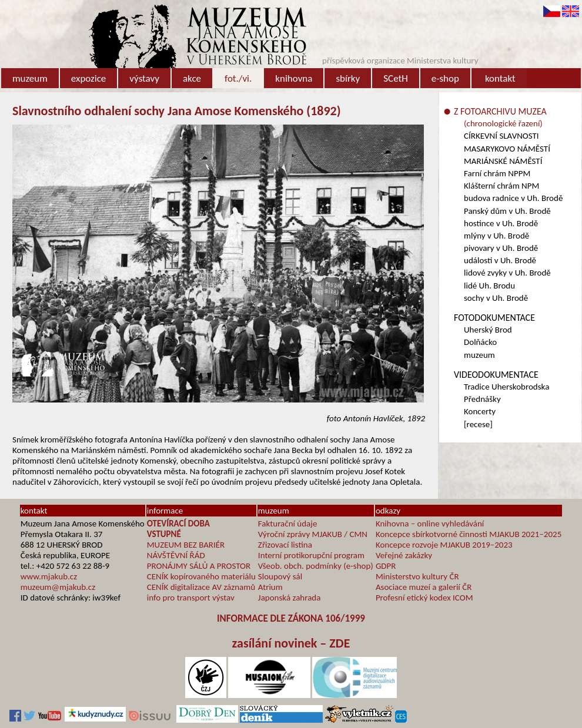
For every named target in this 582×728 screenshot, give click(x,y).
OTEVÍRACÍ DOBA (178, 524)
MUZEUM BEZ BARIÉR (186, 545)
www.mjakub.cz (49, 576)
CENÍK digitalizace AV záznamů (201, 587)
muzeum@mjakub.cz (58, 587)
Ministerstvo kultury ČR (417, 576)
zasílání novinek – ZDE (291, 643)
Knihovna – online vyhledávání (430, 524)
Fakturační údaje (288, 524)
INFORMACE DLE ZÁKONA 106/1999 (291, 618)
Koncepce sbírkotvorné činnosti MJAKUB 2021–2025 (469, 534)
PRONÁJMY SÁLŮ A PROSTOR (199, 566)
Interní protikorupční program (311, 555)
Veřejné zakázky (404, 555)
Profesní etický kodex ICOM (424, 598)
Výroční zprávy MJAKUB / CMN (313, 534)
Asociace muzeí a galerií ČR (424, 587)
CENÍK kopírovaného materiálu (201, 576)
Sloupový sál (280, 576)
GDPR (386, 566)
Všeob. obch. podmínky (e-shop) (316, 566)
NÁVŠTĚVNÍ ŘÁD (176, 555)
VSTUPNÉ (164, 534)
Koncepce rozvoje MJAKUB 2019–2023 (444, 545)
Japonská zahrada (290, 598)
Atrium (270, 587)
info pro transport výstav (191, 598)
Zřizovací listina (285, 545)
